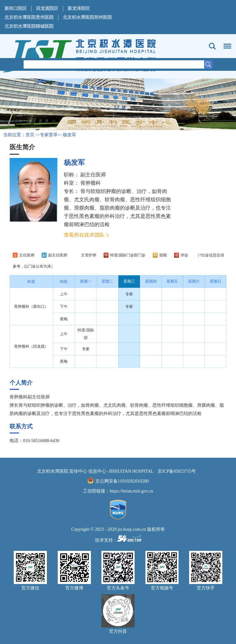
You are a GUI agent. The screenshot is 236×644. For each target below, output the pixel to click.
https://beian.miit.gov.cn (131, 491)
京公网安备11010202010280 (122, 481)
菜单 (226, 43)
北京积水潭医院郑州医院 (87, 17)
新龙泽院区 (79, 8)
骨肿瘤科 (91, 183)
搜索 (212, 46)
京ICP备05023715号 (177, 471)
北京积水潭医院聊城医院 (29, 26)
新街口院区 (16, 8)
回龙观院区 (47, 8)
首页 (30, 135)
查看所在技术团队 (84, 235)
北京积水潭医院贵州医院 (29, 17)
